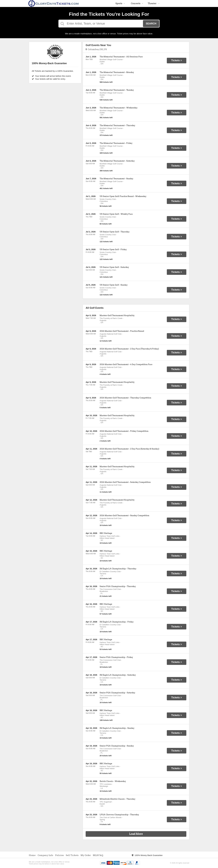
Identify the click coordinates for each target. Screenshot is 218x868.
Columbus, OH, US (96, 49)
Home (32, 855)
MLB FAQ (98, 855)
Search (151, 24)
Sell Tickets (72, 855)
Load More (136, 834)
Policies (59, 855)
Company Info (45, 855)
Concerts (137, 3)
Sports (120, 3)
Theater (154, 3)
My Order (86, 855)
